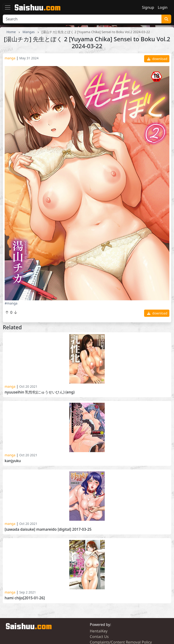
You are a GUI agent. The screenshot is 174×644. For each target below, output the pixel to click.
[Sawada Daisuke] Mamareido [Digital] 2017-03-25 (48, 529)
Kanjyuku (13, 461)
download (157, 59)
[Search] (82, 19)
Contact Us (99, 637)
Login (163, 7)
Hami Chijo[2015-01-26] (25, 598)
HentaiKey (99, 631)
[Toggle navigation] (8, 7)
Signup (148, 7)
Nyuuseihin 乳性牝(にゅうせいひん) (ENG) (40, 392)
